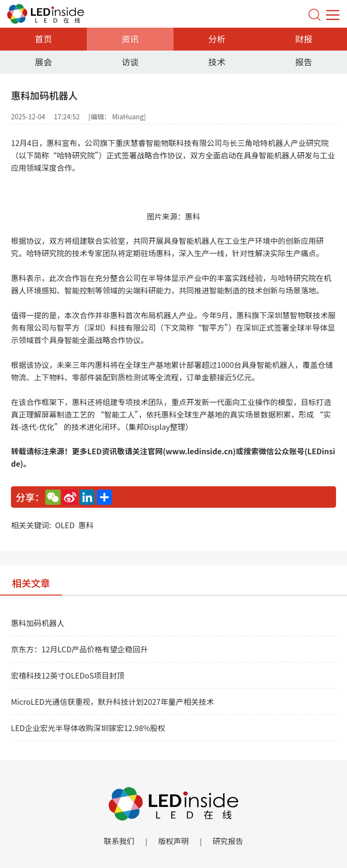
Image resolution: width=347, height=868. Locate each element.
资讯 (130, 39)
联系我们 (119, 841)
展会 (43, 62)
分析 (217, 39)
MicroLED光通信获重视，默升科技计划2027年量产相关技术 (112, 701)
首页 (43, 39)
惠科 (86, 525)
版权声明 (173, 841)
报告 (304, 62)
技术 (217, 62)
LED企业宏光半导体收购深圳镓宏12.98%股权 (88, 728)
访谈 (130, 62)
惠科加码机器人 (38, 623)
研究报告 (228, 841)
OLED (65, 525)
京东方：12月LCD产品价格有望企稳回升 (79, 649)
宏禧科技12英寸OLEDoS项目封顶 (68, 675)
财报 (304, 39)
